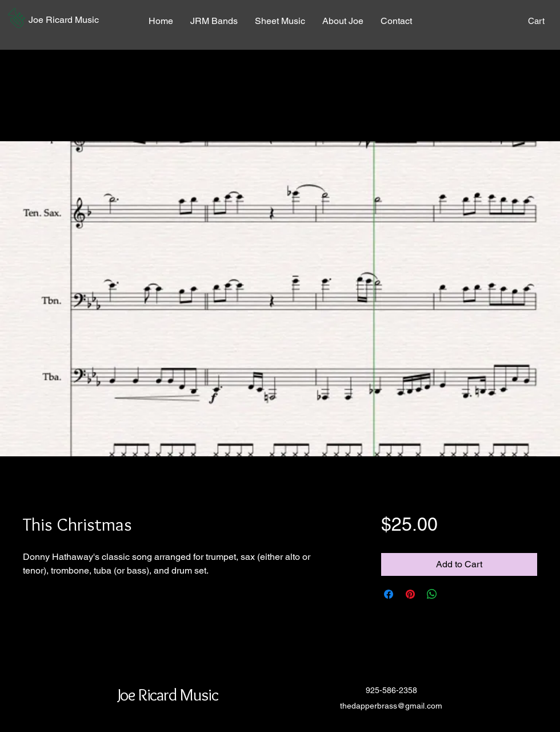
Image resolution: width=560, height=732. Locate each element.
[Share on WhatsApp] (432, 594)
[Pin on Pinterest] (410, 594)
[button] (17, 18)
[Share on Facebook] (389, 594)
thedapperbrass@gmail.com (391, 706)
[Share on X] (454, 594)
